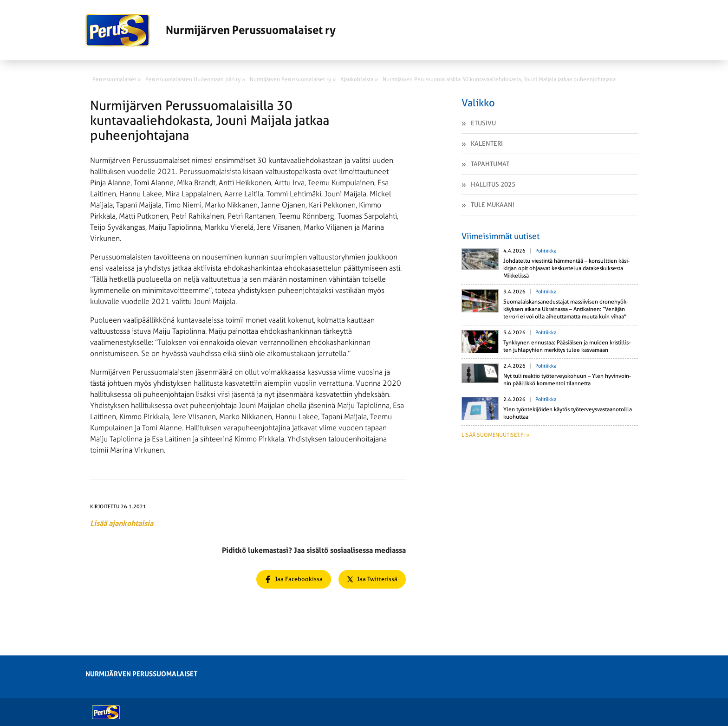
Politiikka (546, 251)
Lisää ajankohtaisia (122, 523)
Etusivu (483, 123)
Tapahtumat (490, 164)
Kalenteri (487, 143)
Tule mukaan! (493, 205)
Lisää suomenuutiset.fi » (495, 435)
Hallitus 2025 (493, 184)
